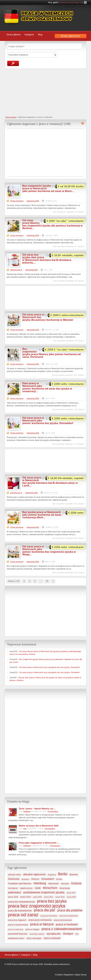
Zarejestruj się (65, 2)
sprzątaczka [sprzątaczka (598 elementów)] (54, 934)
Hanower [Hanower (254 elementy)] (65, 884)
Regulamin (68, 975)
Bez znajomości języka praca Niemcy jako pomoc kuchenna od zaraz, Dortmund (51, 353)
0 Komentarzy (53, 811)
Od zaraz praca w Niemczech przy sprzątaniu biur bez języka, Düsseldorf (49, 667)
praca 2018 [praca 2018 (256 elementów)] (13, 897)
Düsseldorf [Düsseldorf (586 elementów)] (48, 879)
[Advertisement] (45, 92)
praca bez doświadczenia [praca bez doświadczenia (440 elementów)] (21, 902)
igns (25, 828)
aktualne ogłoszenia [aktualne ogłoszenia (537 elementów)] (34, 874)
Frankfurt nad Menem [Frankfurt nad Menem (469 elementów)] (20, 883)
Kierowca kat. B (16, 270)
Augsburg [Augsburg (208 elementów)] (52, 875)
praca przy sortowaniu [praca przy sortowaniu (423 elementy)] (40, 920)
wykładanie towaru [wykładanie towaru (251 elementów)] (16, 938)
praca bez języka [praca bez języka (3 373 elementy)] (52, 901)
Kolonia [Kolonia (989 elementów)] (76, 883)
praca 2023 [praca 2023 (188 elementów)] (71, 897)
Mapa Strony (81, 975)
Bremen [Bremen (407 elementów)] (74, 875)
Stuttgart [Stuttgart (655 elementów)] (68, 934)
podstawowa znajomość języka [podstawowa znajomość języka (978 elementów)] (44, 892)
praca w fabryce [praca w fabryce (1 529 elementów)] (42, 924)
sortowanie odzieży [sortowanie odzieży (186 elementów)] (37, 934)
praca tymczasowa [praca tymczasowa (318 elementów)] (63, 920)
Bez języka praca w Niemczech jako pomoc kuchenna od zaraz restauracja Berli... (42, 515)
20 (47, 581)
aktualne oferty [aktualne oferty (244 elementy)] (14, 875)
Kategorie (29, 35)
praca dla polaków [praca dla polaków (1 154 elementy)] (70, 910)
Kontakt (59, 975)
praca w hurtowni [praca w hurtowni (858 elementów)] (67, 924)
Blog (40, 35)
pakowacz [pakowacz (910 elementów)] (15, 892)
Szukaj (13, 63)
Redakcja (27, 811)
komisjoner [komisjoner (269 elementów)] (13, 888)
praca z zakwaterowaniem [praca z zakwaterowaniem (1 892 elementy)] (62, 929)
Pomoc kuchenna (17, 201)
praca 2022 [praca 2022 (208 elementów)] (60, 897)
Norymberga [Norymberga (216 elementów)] (65, 888)
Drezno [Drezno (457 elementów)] (35, 879)
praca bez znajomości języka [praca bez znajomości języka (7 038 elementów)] (37, 906)
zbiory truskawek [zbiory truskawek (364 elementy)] (52, 938)
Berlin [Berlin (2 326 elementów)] (63, 874)
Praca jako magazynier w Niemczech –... (39, 843)
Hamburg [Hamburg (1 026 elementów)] (40, 883)
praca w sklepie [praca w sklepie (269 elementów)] (32, 929)
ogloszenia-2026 (33, 201)
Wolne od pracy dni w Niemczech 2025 (39, 826)
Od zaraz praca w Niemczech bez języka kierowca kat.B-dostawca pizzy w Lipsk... (50, 482)
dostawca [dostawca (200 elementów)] (25, 879)
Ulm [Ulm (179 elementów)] (77, 934)
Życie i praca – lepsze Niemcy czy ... (37, 809)
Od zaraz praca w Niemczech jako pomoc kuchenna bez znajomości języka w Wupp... (49, 551)
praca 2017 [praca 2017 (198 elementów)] (71, 893)
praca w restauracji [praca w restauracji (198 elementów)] (16, 929)
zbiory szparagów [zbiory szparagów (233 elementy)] (34, 938)
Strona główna (14, 35)
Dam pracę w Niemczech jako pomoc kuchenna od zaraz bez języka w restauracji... (47, 387)
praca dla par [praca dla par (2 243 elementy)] (44, 910)
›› (53, 581)
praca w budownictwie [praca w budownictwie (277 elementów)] (18, 925)
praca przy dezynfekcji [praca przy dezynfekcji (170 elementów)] (49, 916)
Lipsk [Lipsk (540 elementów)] (38, 888)
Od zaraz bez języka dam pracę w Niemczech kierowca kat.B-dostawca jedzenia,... (47, 259)
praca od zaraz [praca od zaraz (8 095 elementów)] (23, 915)
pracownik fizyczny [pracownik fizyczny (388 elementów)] (18, 934)
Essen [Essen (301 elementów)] (59, 879)
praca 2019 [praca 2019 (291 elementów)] (26, 897)
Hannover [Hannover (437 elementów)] (54, 883)
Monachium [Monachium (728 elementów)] (50, 888)
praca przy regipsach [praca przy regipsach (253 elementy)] (17, 920)
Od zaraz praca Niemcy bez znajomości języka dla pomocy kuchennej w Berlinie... (52, 224)
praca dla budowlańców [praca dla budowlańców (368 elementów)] (20, 911)
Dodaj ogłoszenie (71, 36)
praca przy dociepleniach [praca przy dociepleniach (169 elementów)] (69, 916)
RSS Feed (85, 2)
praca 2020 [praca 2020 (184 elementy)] (37, 897)
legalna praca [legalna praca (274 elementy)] (26, 888)
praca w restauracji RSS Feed (83, 123)
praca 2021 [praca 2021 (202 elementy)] (49, 897)
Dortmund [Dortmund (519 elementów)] (14, 879)
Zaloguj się (77, 2)
